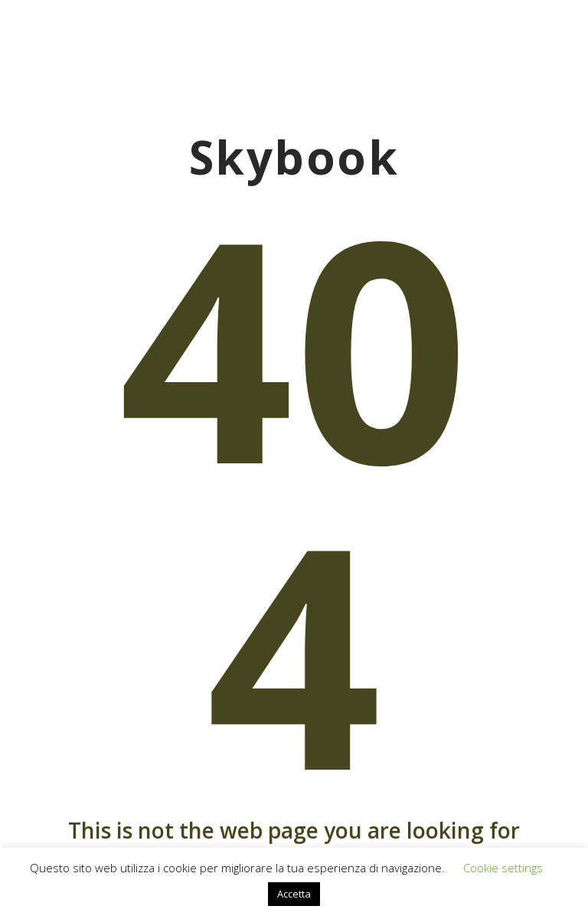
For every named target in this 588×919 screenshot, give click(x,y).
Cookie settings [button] (503, 868)
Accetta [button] (294, 894)
